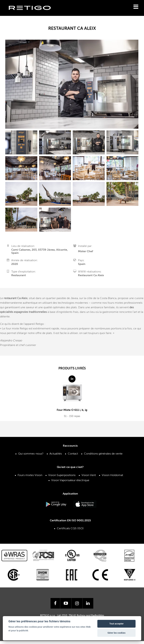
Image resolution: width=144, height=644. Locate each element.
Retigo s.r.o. (33, 13)
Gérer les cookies (117, 633)
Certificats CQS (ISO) (70, 529)
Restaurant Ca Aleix (91, 275)
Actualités (56, 454)
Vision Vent (89, 475)
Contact (73, 454)
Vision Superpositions (62, 475)
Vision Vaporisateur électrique (70, 480)
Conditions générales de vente (103, 454)
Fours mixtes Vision (30, 475)
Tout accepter (116, 624)
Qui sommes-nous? (31, 454)
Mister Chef (86, 252)
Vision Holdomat (112, 475)
